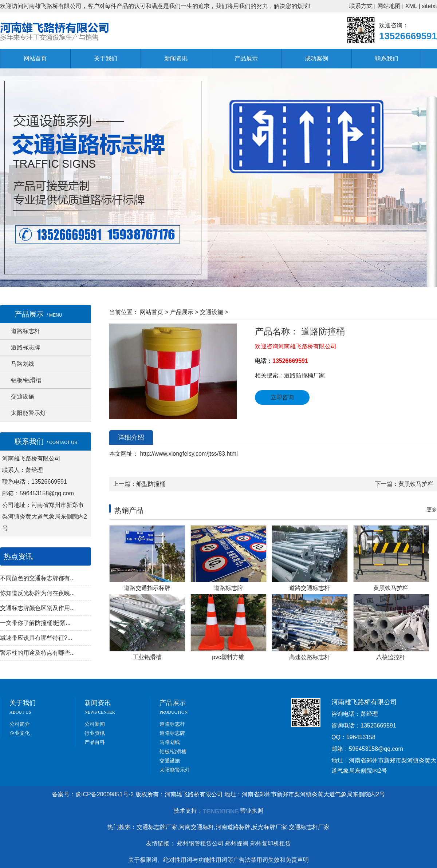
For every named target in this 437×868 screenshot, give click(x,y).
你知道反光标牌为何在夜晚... (37, 593)
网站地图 (389, 6)
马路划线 (23, 364)
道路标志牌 (25, 347)
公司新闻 (95, 724)
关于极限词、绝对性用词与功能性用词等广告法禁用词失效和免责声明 (219, 860)
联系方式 (361, 6)
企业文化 (20, 733)
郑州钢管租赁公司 (200, 843)
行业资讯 (95, 733)
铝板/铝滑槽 (26, 380)
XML (411, 6)
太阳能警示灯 (28, 413)
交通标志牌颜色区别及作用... (37, 608)
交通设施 (23, 397)
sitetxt (429, 6)
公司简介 (20, 724)
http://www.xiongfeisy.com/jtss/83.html (188, 454)
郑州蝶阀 (237, 843)
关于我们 (106, 58)
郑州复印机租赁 (271, 843)
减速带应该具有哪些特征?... (36, 638)
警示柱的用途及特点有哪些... (37, 653)
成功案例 (316, 58)
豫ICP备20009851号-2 (105, 794)
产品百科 (95, 742)
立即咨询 (282, 397)
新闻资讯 (176, 58)
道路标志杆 (25, 331)
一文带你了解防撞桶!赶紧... (35, 623)
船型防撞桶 (151, 484)
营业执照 (252, 811)
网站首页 (35, 58)
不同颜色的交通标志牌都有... (37, 578)
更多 (432, 510)
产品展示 (246, 58)
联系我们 (387, 58)
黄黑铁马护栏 (416, 484)
